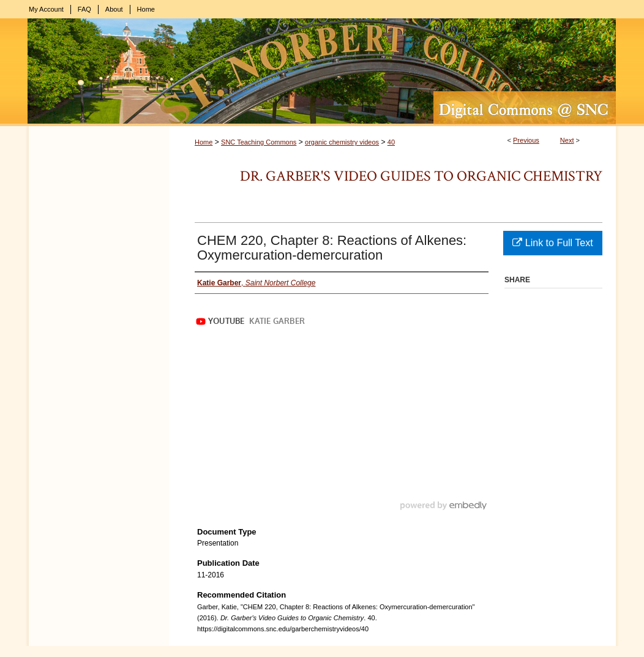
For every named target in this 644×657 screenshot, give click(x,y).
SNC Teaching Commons (259, 142)
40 (391, 142)
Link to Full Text (552, 243)
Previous (526, 140)
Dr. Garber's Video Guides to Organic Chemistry (421, 176)
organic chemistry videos (342, 142)
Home (204, 142)
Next (567, 140)
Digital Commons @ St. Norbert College (322, 72)
